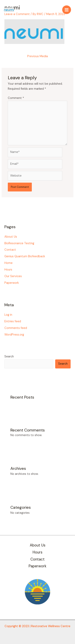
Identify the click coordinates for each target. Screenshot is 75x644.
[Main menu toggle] (67, 10)
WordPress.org (14, 335)
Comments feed (16, 328)
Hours (8, 270)
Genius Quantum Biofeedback (25, 256)
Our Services (13, 276)
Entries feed (13, 321)
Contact (10, 250)
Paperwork (12, 283)
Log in (8, 315)
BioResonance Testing (19, 243)
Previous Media (37, 56)
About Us (11, 237)
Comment (16, 98)
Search (9, 357)
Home (8, 263)
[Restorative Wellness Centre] (9, 10)
